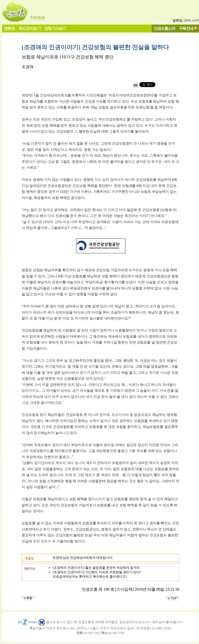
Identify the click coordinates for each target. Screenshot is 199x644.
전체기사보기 (55, 28)
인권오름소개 (164, 28)
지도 (167, 628)
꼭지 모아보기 (29, 28)
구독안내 (186, 28)
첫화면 (9, 28)
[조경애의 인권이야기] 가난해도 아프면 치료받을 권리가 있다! (97, 572)
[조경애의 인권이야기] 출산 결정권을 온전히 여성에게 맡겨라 (96, 568)
